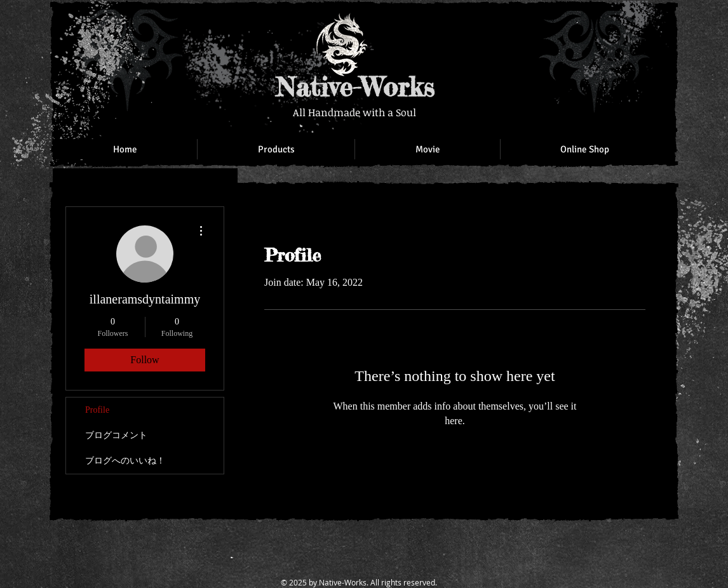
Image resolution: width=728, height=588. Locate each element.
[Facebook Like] (586, 25)
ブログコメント (116, 435)
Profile (97, 410)
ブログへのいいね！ (125, 461)
